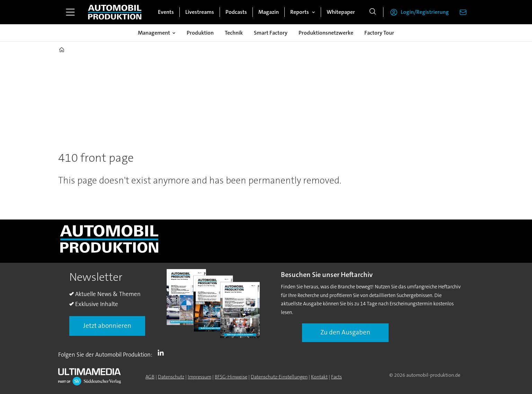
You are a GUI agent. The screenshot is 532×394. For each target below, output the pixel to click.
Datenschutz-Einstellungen (279, 377)
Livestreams (200, 12)
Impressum (199, 377)
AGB (150, 377)
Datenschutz (171, 377)
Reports (300, 12)
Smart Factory (271, 33)
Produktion (200, 33)
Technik (234, 33)
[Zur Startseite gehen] (115, 12)
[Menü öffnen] (70, 12)
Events (166, 12)
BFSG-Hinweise (231, 377)
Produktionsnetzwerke (326, 33)
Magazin (269, 12)
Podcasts (236, 12)
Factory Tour (379, 33)
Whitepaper (341, 12)
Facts (336, 377)
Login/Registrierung (425, 12)
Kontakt (319, 377)
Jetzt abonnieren (107, 326)
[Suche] (373, 12)
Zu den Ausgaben (345, 332)
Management (154, 33)
